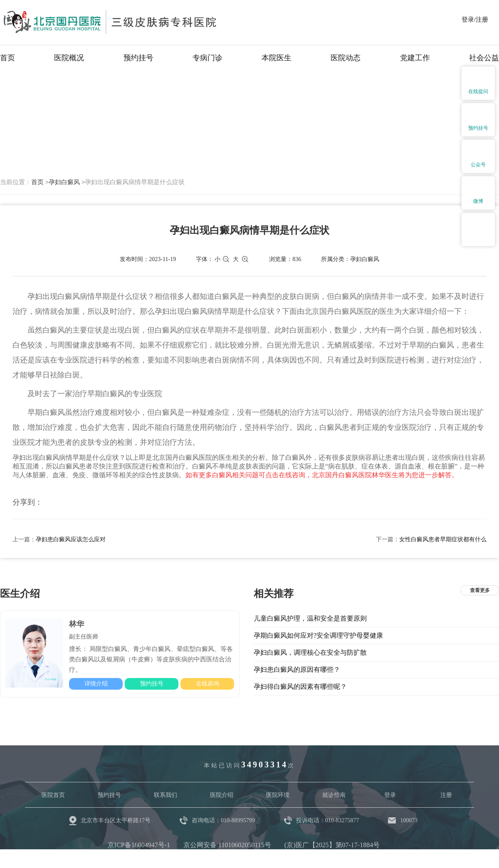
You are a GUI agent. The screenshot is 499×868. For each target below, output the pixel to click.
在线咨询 (208, 684)
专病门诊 (208, 58)
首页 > (40, 182)
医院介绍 (222, 795)
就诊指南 (334, 795)
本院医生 (277, 58)
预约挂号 (138, 58)
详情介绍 (96, 684)
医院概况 (69, 58)
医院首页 (53, 795)
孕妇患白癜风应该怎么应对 (71, 539)
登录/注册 (475, 20)
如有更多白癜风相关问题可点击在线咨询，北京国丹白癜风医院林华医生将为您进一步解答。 (322, 475)
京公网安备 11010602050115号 (227, 845)
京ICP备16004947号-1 (139, 845)
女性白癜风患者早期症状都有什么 (443, 539)
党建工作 (415, 58)
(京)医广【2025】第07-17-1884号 (332, 845)
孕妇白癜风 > (67, 182)
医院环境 (278, 795)
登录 (390, 795)
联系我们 (166, 795)
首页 (7, 58)
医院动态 (346, 58)
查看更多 (480, 590)
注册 (446, 795)
